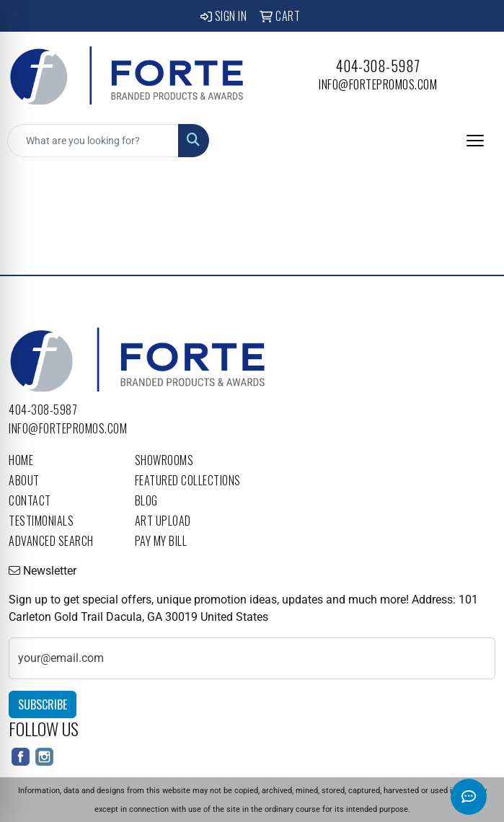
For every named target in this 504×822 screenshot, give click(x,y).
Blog (146, 500)
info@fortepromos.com (378, 84)
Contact (30, 500)
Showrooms (164, 460)
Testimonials (41, 521)
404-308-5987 (378, 66)
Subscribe (43, 704)
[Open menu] (475, 141)
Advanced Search (51, 541)
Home (21, 460)
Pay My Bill (161, 541)
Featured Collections (188, 480)
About (24, 480)
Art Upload (163, 521)
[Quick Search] (93, 141)
